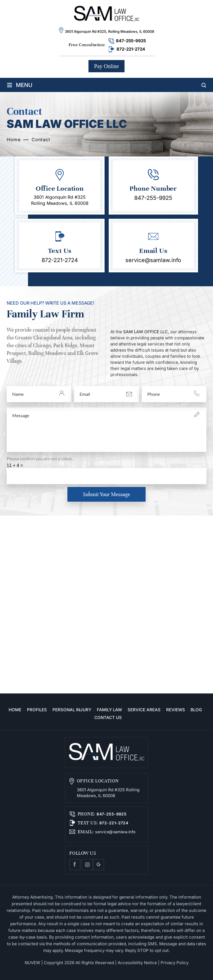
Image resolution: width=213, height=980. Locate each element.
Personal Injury (72, 710)
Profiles (37, 710)
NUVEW (32, 963)
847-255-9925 (131, 41)
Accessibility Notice (137, 963)
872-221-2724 (131, 49)
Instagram (87, 865)
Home (15, 710)
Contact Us (108, 718)
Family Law (109, 710)
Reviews (176, 710)
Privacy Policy (175, 963)
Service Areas (144, 710)
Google (98, 865)
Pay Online (106, 66)
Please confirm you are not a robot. (40, 458)
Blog (196, 710)
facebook (75, 865)
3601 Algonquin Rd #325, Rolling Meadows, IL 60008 (110, 31)
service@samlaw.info (153, 260)
